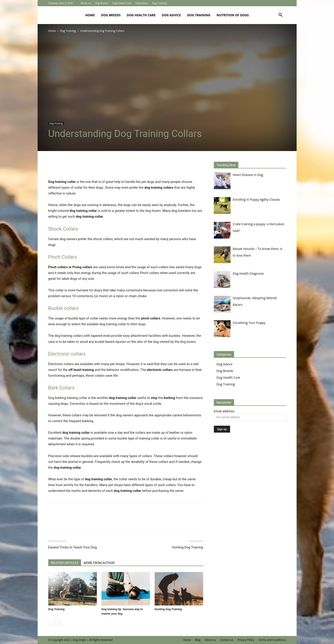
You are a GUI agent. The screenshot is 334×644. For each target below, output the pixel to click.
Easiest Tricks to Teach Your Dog (73, 547)
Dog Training (159, 3)
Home (90, 15)
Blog (198, 640)
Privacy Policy (246, 640)
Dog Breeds (102, 3)
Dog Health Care (122, 3)
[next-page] (58, 623)
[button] (281, 15)
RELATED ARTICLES (65, 563)
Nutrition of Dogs (233, 15)
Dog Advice (142, 3)
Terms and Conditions (272, 640)
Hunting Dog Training (187, 547)
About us (86, 3)
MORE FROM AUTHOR (99, 563)
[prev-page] (51, 623)
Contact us (227, 640)
